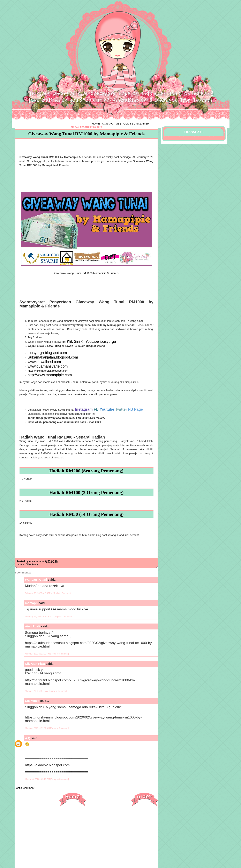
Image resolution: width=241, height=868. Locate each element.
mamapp (31, 603)
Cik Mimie (32, 701)
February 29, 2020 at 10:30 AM (40, 617)
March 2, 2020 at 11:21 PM (38, 654)
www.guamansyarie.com (48, 366)
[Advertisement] (86, 839)
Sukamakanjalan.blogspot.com (53, 357)
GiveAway (32, 564)
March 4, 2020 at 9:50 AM (37, 691)
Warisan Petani (36, 580)
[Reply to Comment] (62, 593)
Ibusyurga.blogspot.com (47, 353)
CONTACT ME (111, 124)
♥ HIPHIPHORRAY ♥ (41, 11)
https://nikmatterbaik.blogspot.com (48, 371)
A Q (28, 738)
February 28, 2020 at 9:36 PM (39, 593)
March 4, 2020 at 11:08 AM (38, 728)
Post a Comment (25, 788)
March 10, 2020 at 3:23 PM (38, 779)
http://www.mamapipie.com (50, 375)
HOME (96, 124)
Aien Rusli (33, 626)
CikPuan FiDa (35, 664)
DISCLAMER (141, 124)
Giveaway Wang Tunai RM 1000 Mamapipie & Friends (86, 273)
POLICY (126, 124)
